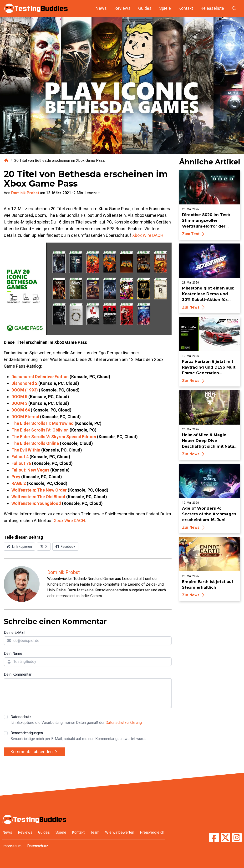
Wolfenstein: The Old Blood (38, 497)
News (101, 8)
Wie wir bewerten (120, 832)
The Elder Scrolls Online (35, 443)
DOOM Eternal (25, 417)
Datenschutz (76, 720)
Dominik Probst (25, 193)
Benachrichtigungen (79, 736)
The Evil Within (26, 450)
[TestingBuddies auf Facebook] (214, 838)
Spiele (165, 8)
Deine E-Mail (15, 632)
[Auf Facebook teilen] (65, 547)
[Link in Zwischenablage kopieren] (19, 547)
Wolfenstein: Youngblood (36, 503)
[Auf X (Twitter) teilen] (44, 547)
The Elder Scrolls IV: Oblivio (39, 430)
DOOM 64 (21, 410)
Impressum (12, 846)
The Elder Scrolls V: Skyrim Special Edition (54, 437)
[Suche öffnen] (234, 8)
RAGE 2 (19, 483)
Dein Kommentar (18, 674)
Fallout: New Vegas (30, 470)
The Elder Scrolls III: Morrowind (43, 423)
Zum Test (194, 234)
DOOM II (19, 397)
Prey (16, 477)
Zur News (194, 307)
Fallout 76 (21, 463)
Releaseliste (212, 8)
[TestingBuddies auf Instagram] (237, 838)
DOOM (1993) (25, 390)
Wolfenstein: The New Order (39, 490)
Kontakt (186, 8)
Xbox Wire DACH (148, 235)
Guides (145, 8)
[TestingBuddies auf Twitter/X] (225, 838)
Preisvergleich (152, 832)
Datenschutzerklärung (124, 723)
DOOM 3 (19, 403)
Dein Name (13, 653)
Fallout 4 (20, 457)
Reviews (122, 8)
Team (95, 832)
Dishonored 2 (24, 383)
